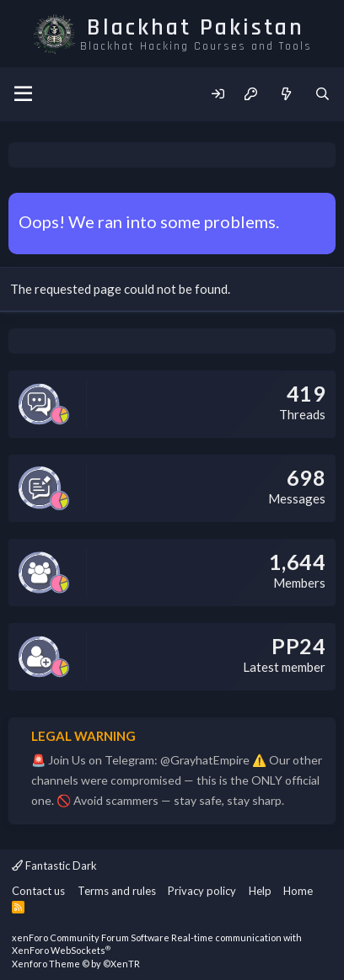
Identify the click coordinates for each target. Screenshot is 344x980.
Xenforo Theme (76, 964)
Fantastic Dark (54, 865)
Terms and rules (117, 891)
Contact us (38, 891)
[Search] (322, 94)
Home (298, 891)
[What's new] (285, 94)
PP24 (298, 646)
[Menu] (23, 94)
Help (260, 891)
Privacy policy (202, 891)
